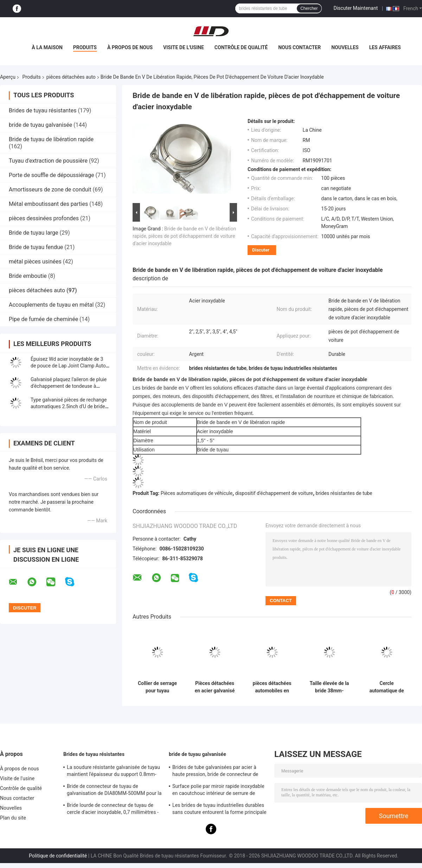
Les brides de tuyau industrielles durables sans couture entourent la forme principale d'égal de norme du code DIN (219, 810)
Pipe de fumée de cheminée (43, 319)
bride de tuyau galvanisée (40, 125)
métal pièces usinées (35, 262)
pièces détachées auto (71, 77)
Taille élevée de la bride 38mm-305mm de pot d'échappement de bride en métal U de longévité (329, 687)
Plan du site (13, 818)
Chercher (309, 8)
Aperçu (8, 77)
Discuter (261, 250)
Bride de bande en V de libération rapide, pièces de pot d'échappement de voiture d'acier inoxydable (184, 236)
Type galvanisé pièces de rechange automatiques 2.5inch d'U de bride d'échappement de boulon (69, 406)
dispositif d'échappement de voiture (274, 493)
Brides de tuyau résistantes (43, 110)
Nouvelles (345, 47)
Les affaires (385, 47)
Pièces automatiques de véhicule (197, 493)
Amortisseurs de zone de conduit (50, 190)
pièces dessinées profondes (44, 218)
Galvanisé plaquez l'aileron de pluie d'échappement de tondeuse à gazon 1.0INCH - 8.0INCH (69, 386)
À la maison (47, 47)
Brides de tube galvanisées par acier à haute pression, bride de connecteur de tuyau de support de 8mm (215, 772)
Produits (85, 47)
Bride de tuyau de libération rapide (51, 139)
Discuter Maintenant (356, 8)
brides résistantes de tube (344, 493)
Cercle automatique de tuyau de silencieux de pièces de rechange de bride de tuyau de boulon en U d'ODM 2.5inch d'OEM (387, 687)
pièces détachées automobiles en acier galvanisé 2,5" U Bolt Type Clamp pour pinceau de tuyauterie (272, 687)
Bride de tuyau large (34, 233)
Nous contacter (299, 47)
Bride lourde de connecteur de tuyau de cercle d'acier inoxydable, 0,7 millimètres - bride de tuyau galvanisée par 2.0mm (113, 810)
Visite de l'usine (184, 47)
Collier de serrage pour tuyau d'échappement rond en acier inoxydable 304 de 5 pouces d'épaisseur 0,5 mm (157, 687)
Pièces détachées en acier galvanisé (215, 687)
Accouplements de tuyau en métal (51, 305)
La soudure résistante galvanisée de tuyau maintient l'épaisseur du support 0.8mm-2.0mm (113, 772)
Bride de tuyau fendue (36, 247)
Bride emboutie (28, 276)
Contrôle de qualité (241, 47)
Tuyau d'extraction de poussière (48, 161)
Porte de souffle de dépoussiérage (52, 175)
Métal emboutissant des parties (48, 204)
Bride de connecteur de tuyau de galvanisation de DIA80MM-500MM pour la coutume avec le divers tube (114, 791)
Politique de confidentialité (58, 856)
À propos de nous (130, 47)
